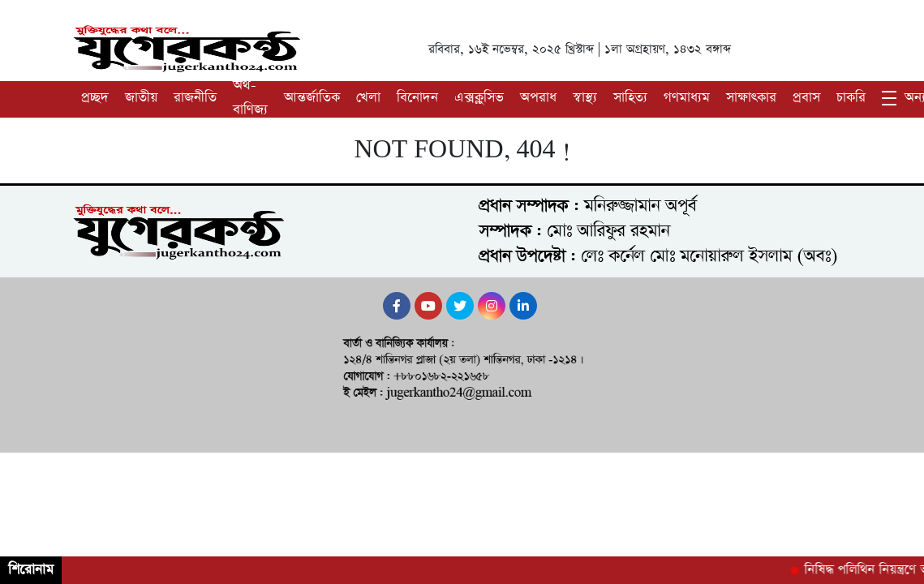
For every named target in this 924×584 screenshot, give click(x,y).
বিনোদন (417, 98)
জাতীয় (141, 98)
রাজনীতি (195, 98)
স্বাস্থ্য (585, 98)
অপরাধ (538, 98)
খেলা (368, 98)
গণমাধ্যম (687, 98)
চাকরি (851, 98)
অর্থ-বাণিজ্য (250, 98)
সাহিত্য (630, 98)
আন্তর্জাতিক (312, 98)
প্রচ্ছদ (95, 98)
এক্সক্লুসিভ (479, 98)
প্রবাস (806, 98)
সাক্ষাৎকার (751, 98)
